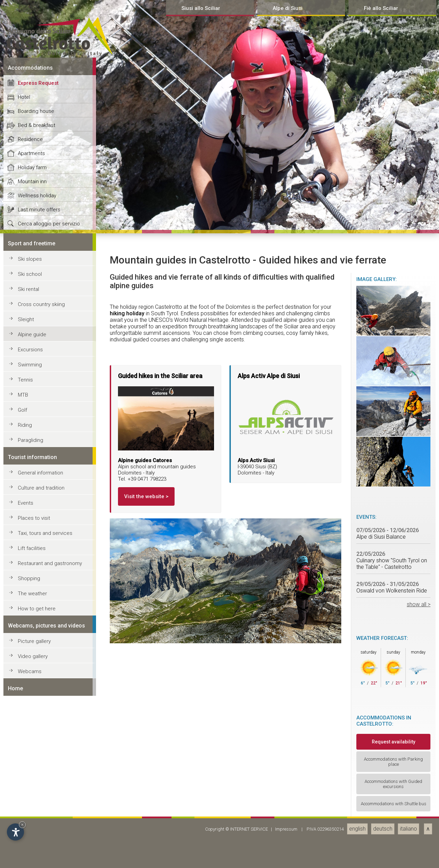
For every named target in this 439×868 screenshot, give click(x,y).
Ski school (30, 735)
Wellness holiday (37, 657)
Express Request (38, 544)
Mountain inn (32, 643)
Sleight (26, 781)
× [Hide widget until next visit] (22, 825)
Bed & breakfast (37, 586)
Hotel (24, 558)
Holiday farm (32, 629)
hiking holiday (127, 775)
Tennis (25, 841)
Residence (30, 600)
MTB (23, 856)
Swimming (30, 826)
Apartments (31, 614)
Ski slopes (30, 720)
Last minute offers (39, 671)
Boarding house (36, 572)
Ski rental (28, 750)
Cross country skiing (41, 765)
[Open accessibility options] (15, 832)
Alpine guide (32, 796)
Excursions (30, 811)
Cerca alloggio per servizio (49, 685)
